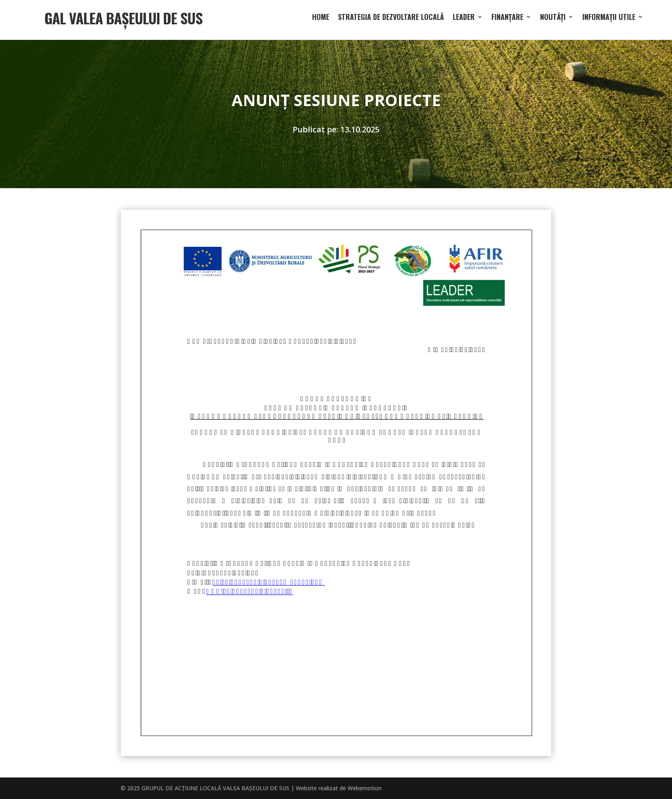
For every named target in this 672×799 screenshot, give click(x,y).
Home (321, 18)
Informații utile (609, 18)
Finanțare (507, 18)
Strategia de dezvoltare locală (391, 18)
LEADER (464, 18)
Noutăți (553, 18)
